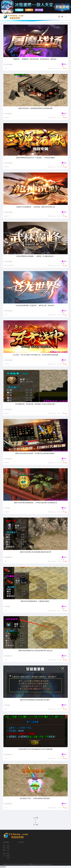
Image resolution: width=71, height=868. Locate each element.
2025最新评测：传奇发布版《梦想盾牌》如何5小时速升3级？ (36, 404)
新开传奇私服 (8, 64)
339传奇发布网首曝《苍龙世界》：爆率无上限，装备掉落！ (35, 305)
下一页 (36, 825)
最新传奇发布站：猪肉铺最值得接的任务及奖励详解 (35, 108)
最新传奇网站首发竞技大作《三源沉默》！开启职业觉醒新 (35, 158)
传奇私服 (7, 508)
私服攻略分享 (8, 557)
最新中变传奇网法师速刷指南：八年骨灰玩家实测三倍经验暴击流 (36, 503)
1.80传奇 (7, 364)
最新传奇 (7, 118)
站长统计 (3, 867)
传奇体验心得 (8, 114)
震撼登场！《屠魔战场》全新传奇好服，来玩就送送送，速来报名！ (35, 59)
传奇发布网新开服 (9, 265)
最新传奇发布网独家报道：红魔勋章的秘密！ (36, 601)
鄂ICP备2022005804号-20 (44, 865)
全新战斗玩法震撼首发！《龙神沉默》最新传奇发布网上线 (35, 207)
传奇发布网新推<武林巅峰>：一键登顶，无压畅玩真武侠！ (36, 256)
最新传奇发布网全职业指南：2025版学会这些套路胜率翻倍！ (35, 453)
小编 (5, 68)
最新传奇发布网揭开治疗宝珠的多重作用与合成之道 (35, 651)
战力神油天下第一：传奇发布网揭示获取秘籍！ (36, 798)
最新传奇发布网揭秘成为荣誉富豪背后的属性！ (36, 700)
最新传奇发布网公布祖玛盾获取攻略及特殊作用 (36, 552)
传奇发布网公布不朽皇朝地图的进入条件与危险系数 (35, 749)
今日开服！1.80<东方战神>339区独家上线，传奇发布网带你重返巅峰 (36, 355)
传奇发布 (7, 413)
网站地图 (33, 865)
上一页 (36, 818)
